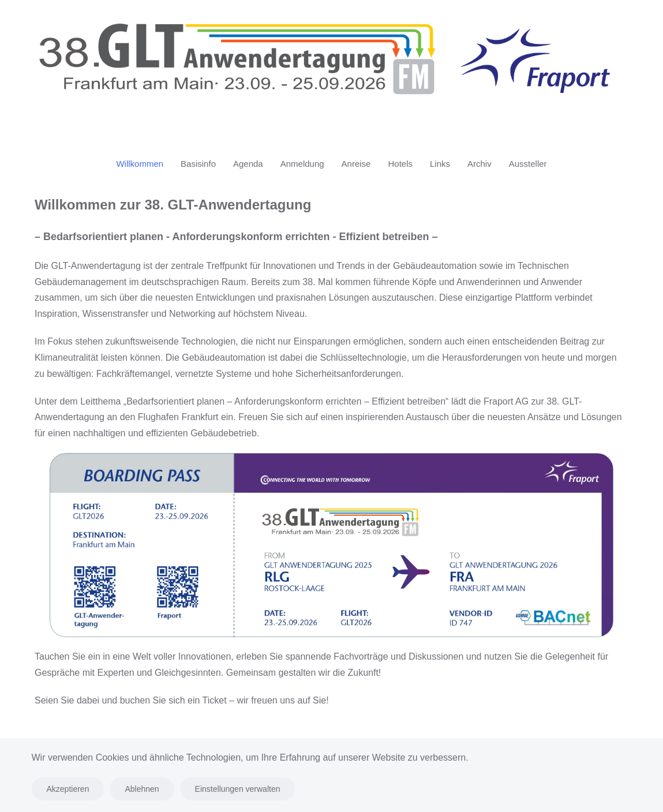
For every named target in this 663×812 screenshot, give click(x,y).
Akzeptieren (68, 789)
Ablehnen (142, 789)
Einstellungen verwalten (238, 789)
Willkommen (140, 164)
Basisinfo (198, 164)
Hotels (400, 164)
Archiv (480, 164)
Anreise (356, 164)
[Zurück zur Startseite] (331, 68)
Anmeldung (302, 164)
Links (440, 164)
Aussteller (528, 164)
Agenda (248, 164)
